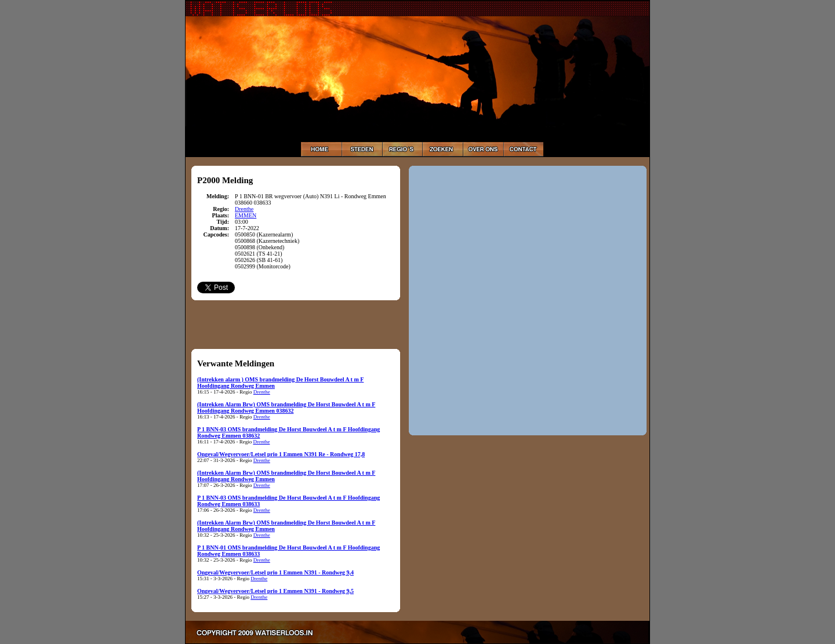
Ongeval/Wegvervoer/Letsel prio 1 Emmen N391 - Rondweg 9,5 (275, 591)
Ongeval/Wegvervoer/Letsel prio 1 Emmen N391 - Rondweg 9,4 (275, 572)
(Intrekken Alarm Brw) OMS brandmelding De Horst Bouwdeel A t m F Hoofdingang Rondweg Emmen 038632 (286, 407)
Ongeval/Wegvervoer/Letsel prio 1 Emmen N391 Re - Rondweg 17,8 (281, 454)
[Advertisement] (296, 324)
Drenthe (244, 209)
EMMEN (246, 215)
